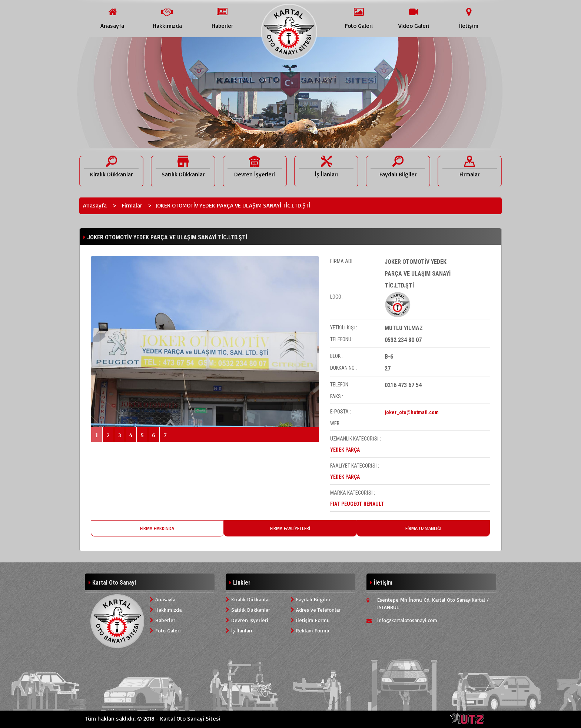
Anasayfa (95, 205)
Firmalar (132, 205)
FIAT (335, 504)
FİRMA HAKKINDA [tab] (157, 528)
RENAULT (374, 504)
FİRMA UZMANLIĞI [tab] (423, 528)
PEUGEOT (352, 504)
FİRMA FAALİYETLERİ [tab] (290, 528)
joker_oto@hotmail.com (412, 412)
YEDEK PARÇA (345, 450)
